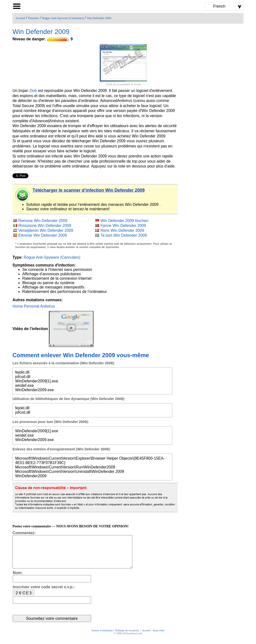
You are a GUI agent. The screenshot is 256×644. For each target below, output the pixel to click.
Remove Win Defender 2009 (43, 221)
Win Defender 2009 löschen (124, 221)
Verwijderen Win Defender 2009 (46, 230)
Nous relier (159, 637)
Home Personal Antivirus (34, 306)
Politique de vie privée (127, 637)
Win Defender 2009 (99, 18)
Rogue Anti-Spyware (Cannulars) (63, 18)
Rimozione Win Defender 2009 (45, 226)
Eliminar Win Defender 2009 (43, 235)
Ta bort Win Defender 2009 (124, 235)
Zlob (33, 91)
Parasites (34, 18)
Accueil (20, 18)
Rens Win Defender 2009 (122, 230)
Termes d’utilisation (102, 637)
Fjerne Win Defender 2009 (123, 226)
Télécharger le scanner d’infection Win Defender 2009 (89, 190)
